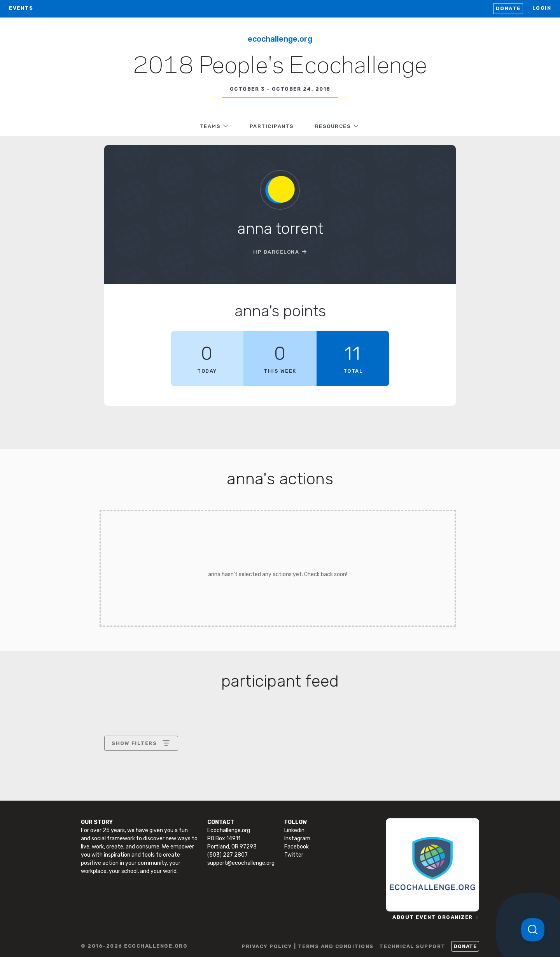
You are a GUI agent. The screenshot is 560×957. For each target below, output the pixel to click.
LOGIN (542, 8)
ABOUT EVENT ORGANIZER (433, 917)
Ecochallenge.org (280, 39)
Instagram (297, 839)
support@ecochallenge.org (241, 863)
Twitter (294, 855)
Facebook (297, 847)
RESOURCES (333, 126)
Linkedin (294, 830)
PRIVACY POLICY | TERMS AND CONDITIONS (308, 946)
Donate (508, 8)
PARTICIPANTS (272, 126)
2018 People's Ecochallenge (280, 67)
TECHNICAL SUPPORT (412, 946)
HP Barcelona (276, 252)
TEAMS (210, 126)
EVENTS (21, 8)
